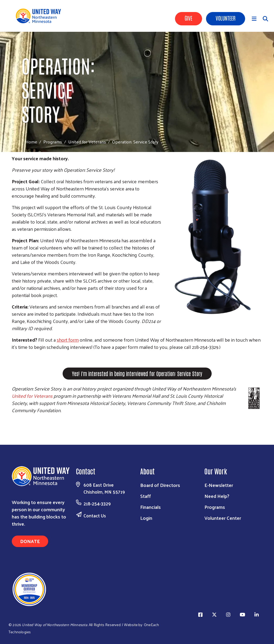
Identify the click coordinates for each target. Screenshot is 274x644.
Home (31, 142)
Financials (151, 507)
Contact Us (95, 516)
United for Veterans (87, 142)
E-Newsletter (219, 485)
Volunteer (226, 18)
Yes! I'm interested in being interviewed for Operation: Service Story (137, 373)
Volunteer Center (223, 518)
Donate (30, 541)
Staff (146, 496)
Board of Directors (160, 485)
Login (146, 518)
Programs (53, 142)
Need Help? (217, 496)
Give (189, 18)
